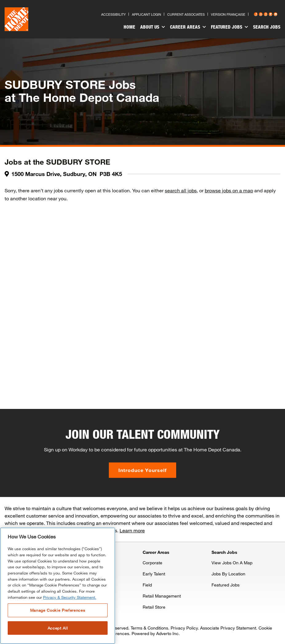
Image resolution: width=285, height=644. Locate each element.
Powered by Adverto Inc (155, 633)
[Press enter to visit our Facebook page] (256, 14)
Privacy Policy (184, 628)
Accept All (58, 628)
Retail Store (154, 607)
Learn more (132, 530)
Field (147, 585)
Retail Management (162, 596)
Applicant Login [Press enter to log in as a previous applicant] (146, 14)
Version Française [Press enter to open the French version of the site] (228, 14)
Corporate (152, 563)
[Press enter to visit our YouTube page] (275, 14)
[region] (58, 586)
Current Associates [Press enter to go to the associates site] (186, 14)
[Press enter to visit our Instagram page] (266, 14)
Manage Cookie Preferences (58, 610)
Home (129, 27)
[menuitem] (129, 28)
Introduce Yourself (142, 470)
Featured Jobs (230, 27)
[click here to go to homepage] (16, 19)
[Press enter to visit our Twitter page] (271, 14)
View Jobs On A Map (232, 563)
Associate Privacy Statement (228, 628)
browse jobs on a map (229, 190)
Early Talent (154, 574)
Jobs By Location (228, 574)
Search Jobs (267, 27)
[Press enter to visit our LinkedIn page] (261, 14)
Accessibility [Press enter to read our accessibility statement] (113, 14)
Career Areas (188, 27)
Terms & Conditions (149, 628)
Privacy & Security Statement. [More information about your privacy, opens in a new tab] (70, 597)
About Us (153, 27)
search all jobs (181, 190)
